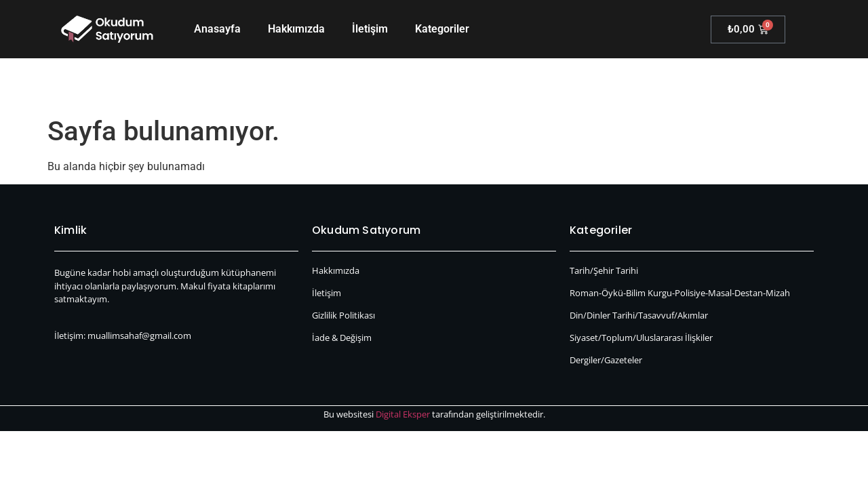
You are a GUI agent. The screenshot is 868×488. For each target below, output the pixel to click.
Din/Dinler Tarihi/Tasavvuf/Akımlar (639, 315)
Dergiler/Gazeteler (606, 360)
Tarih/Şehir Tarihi (604, 270)
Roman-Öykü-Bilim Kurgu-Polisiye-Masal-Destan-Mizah (680, 293)
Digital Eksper (403, 414)
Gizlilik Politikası (343, 315)
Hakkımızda (296, 29)
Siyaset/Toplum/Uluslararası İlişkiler (641, 338)
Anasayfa (217, 29)
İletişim (370, 29)
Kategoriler (442, 29)
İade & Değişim (342, 338)
